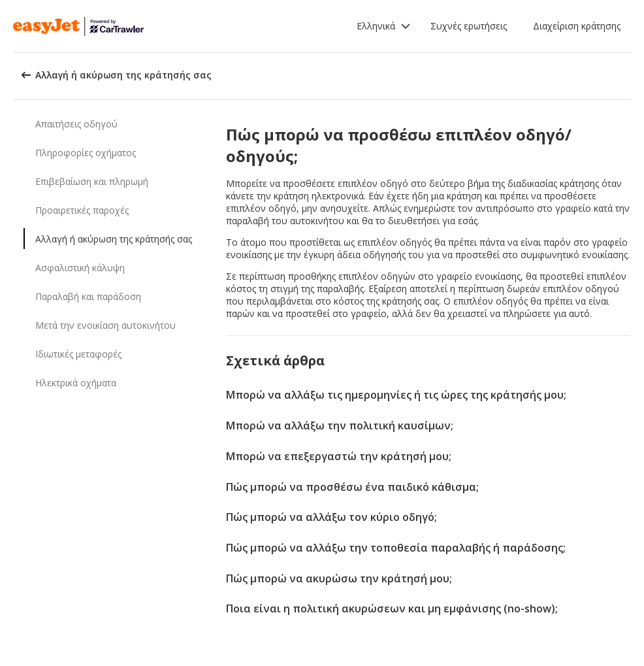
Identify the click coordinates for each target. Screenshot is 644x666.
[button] (384, 26)
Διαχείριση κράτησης (577, 26)
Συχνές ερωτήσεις (469, 26)
